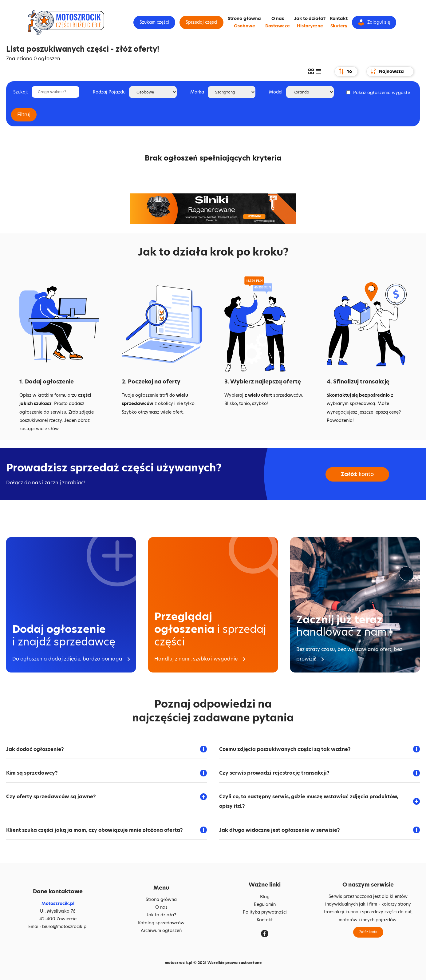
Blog (265, 897)
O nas (278, 18)
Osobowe (245, 26)
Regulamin (265, 904)
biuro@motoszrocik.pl (65, 926)
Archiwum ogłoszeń (161, 930)
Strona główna (244, 18)
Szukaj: (21, 92)
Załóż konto (368, 932)
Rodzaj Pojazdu (109, 92)
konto (357, 474)
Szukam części (154, 22)
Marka (197, 92)
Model (276, 92)
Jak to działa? (310, 18)
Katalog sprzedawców (161, 923)
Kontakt (339, 18)
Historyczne (310, 26)
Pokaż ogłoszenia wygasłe (382, 93)
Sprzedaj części (201, 22)
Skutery (339, 26)
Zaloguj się (374, 22)
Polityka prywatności (265, 912)
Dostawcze (278, 26)
